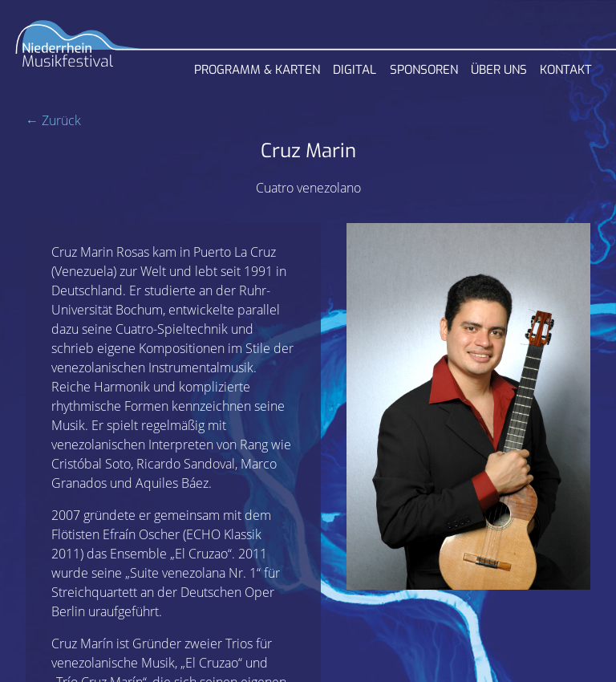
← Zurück (53, 120)
